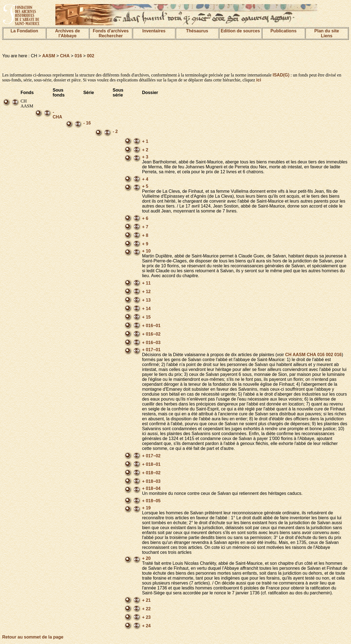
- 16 (87, 123)
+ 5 (145, 186)
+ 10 (146, 251)
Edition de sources (240, 31)
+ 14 (146, 309)
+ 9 (145, 244)
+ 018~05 (151, 501)
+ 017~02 (151, 456)
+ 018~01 (151, 464)
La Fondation (24, 31)
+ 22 (146, 609)
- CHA (57, 114)
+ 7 (145, 227)
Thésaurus (197, 31)
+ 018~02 (151, 473)
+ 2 (145, 150)
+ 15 (146, 317)
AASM (49, 56)
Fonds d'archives (111, 31)
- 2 (115, 131)
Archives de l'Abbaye (68, 33)
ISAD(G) (281, 75)
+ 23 (146, 617)
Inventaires (154, 31)
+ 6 (145, 218)
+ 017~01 (151, 350)
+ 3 (145, 157)
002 (91, 56)
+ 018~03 (151, 481)
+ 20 (146, 558)
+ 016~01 (151, 326)
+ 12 (146, 292)
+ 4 (145, 179)
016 (78, 56)
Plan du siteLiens (327, 33)
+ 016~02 (151, 334)
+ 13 (146, 300)
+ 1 (145, 141)
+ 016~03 (151, 343)
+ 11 (146, 283)
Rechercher (111, 36)
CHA (65, 56)
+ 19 (146, 508)
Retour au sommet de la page (33, 637)
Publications (283, 31)
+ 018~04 (151, 488)
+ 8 (145, 235)
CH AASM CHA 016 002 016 (313, 355)
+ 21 (146, 600)
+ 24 (146, 626)
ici (259, 80)
